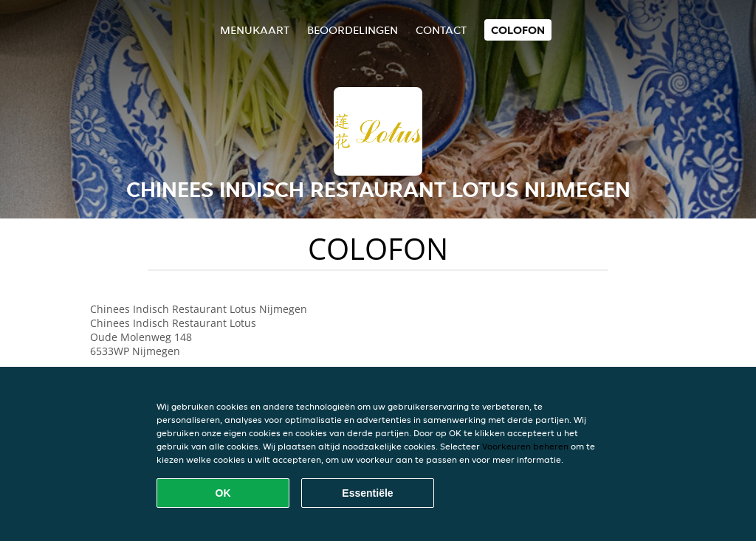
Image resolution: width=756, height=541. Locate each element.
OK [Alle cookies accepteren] (223, 493)
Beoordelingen (353, 30)
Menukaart (255, 30)
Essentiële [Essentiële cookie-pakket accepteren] (367, 493)
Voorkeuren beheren (525, 446)
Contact (441, 30)
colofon (518, 30)
